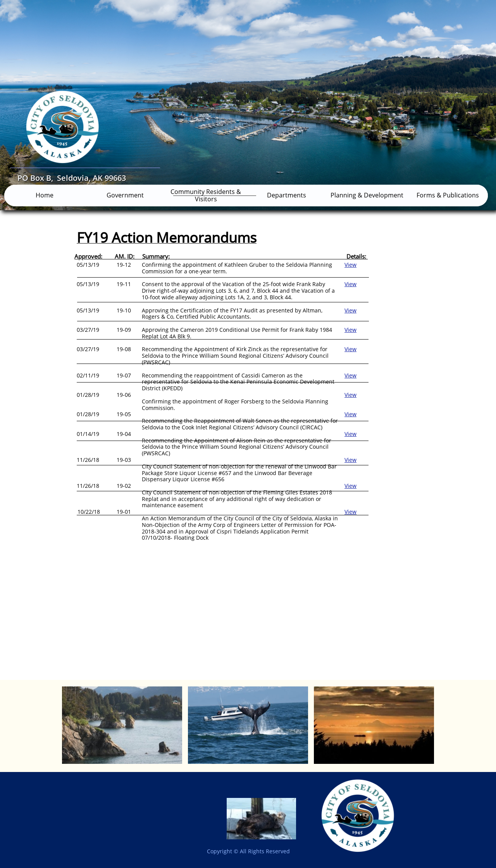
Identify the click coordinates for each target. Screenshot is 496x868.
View (350, 265)
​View (350, 395)
